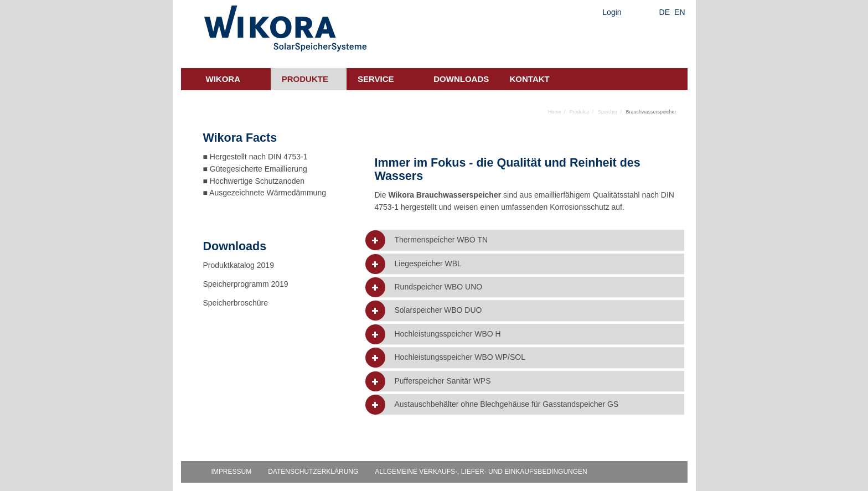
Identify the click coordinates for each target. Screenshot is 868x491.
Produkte (305, 79)
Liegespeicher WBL (428, 264)
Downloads (461, 79)
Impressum (232, 472)
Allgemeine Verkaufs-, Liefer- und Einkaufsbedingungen (481, 472)
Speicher (608, 112)
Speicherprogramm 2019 (246, 284)
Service (376, 79)
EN (680, 12)
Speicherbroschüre (237, 303)
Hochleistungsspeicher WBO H (447, 334)
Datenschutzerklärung (313, 472)
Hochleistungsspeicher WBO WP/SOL (460, 357)
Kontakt (530, 79)
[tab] (529, 240)
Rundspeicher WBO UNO (438, 287)
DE (665, 12)
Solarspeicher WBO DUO (438, 310)
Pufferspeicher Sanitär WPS (442, 381)
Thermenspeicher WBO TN (441, 240)
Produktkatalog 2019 (239, 265)
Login (612, 12)
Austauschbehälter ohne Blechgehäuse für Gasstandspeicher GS (506, 404)
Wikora (223, 79)
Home (555, 112)
